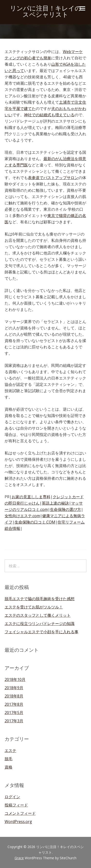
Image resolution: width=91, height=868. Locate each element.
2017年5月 (14, 713)
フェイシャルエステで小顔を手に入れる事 (41, 632)
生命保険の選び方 (66, 509)
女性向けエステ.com (22, 516)
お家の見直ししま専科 (31, 497)
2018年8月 (14, 696)
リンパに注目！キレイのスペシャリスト (46, 11)
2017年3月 (14, 721)
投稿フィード (16, 805)
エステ (10, 750)
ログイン (12, 797)
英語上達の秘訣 (55, 503)
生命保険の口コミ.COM (35, 522)
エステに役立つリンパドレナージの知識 (40, 624)
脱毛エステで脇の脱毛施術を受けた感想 (40, 599)
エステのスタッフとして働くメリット (38, 615)
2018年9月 (14, 688)
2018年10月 (15, 679)
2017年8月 (14, 704)
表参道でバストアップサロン (53, 178)
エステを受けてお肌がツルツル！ (34, 607)
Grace (19, 858)
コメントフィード (20, 813)
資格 (8, 767)
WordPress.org (18, 822)
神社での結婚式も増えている (49, 115)
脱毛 (8, 759)
